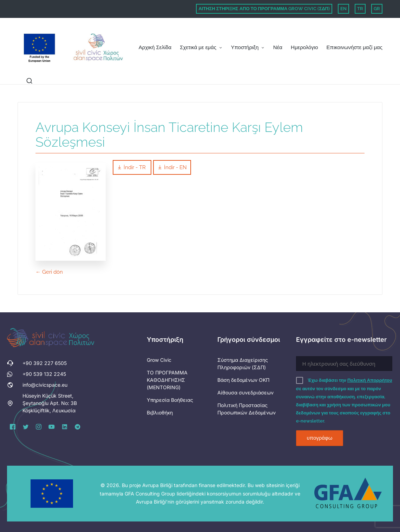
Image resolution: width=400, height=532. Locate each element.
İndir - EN (172, 167)
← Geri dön (49, 272)
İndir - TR (132, 167)
